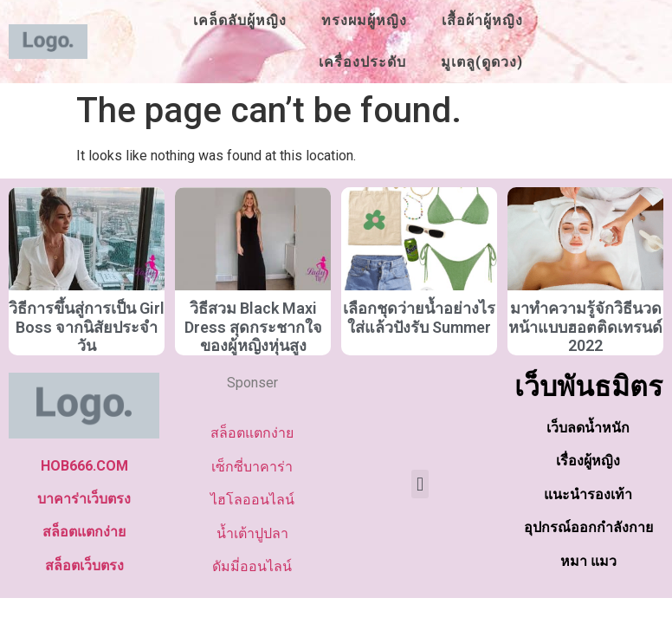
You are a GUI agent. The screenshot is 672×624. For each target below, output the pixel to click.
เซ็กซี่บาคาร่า (252, 467)
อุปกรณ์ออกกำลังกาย (588, 527)
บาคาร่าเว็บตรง (84, 499)
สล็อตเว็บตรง (84, 565)
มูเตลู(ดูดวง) (482, 62)
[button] (420, 484)
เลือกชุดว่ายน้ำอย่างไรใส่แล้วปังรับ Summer (419, 318)
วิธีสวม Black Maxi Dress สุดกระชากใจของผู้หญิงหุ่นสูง (253, 327)
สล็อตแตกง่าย (84, 532)
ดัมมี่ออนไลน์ (252, 566)
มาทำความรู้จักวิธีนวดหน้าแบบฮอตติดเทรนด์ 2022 (585, 327)
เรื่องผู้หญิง (588, 461)
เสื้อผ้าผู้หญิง (482, 20)
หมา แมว (588, 561)
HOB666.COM (84, 466)
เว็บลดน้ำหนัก (588, 428)
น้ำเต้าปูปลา (252, 533)
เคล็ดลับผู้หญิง (240, 20)
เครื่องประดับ (362, 62)
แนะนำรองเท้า (588, 494)
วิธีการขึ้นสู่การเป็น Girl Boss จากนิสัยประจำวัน (87, 327)
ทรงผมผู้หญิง (364, 20)
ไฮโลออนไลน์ (252, 500)
